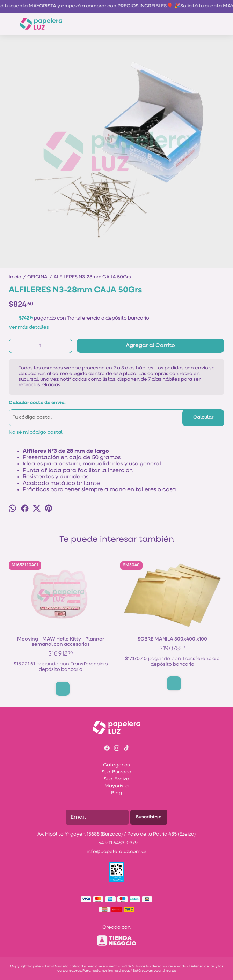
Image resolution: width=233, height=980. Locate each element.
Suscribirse (149, 817)
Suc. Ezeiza (116, 779)
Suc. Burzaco (116, 772)
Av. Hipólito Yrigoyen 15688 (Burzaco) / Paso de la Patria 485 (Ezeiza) (116, 834)
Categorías (116, 765)
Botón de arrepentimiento (154, 971)
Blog (116, 793)
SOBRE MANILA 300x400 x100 (172, 640)
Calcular (203, 417)
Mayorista (116, 786)
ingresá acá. (119, 971)
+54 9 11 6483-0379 (117, 843)
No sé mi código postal (36, 432)
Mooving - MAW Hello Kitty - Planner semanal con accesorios (61, 642)
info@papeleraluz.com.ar (116, 852)
